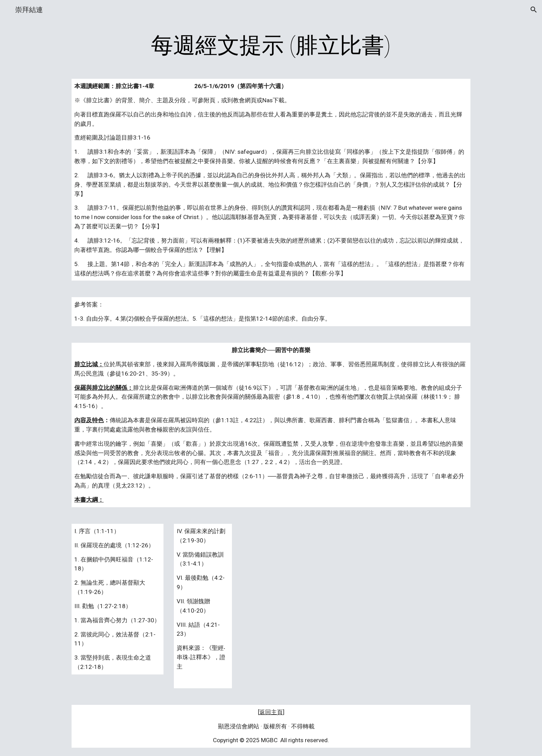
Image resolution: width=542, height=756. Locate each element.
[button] (534, 10)
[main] (271, 46)
